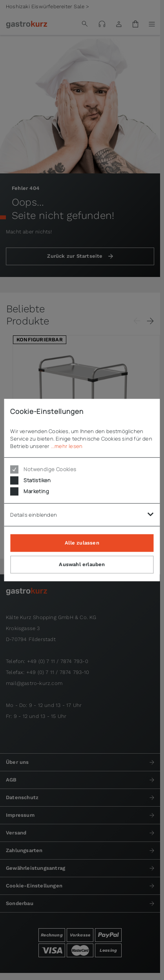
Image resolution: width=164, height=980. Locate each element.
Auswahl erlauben (82, 564)
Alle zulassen (82, 542)
